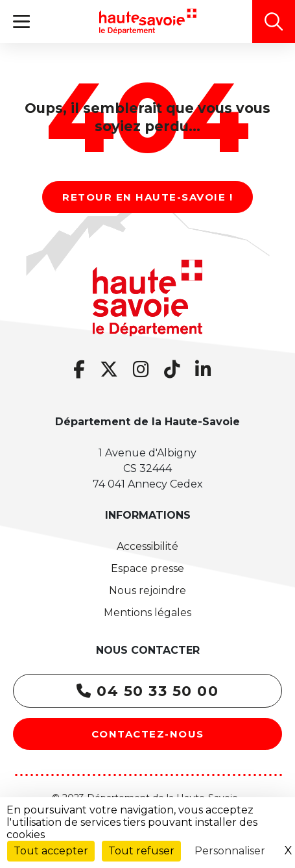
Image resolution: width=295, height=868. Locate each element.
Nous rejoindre (147, 590)
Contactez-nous (148, 734)
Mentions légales (147, 613)
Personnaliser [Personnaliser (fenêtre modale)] (230, 851)
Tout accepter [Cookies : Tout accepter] (51, 851)
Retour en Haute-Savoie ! (147, 197)
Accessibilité (147, 546)
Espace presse (147, 568)
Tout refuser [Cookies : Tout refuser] (141, 851)
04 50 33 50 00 (147, 691)
